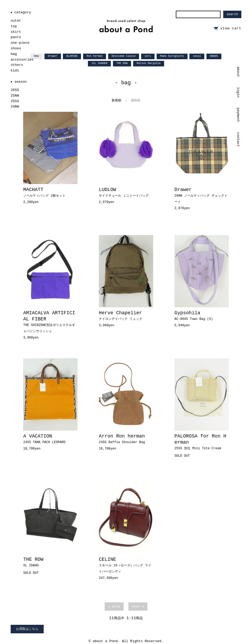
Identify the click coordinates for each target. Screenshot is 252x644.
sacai (197, 56)
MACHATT (44, 192)
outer (16, 21)
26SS (15, 90)
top (14, 26)
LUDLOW (124, 192)
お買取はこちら (27, 629)
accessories (22, 60)
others (17, 65)
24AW (15, 107)
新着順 (116, 101)
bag (14, 54)
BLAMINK (72, 56)
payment (238, 115)
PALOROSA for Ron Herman (200, 442)
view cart (231, 28)
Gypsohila (194, 316)
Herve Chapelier (121, 316)
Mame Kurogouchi (172, 56)
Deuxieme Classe (124, 56)
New (36, 56)
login (238, 92)
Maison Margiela (149, 63)
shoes (16, 48)
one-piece (20, 43)
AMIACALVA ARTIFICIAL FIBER (49, 322)
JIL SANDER (99, 63)
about (238, 72)
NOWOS (214, 56)
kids (15, 71)
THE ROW (122, 63)
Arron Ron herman (122, 439)
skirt (16, 32)
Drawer (53, 56)
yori (148, 56)
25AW (15, 96)
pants (16, 37)
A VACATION (44, 439)
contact (238, 140)
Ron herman (95, 56)
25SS (15, 101)
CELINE (125, 565)
